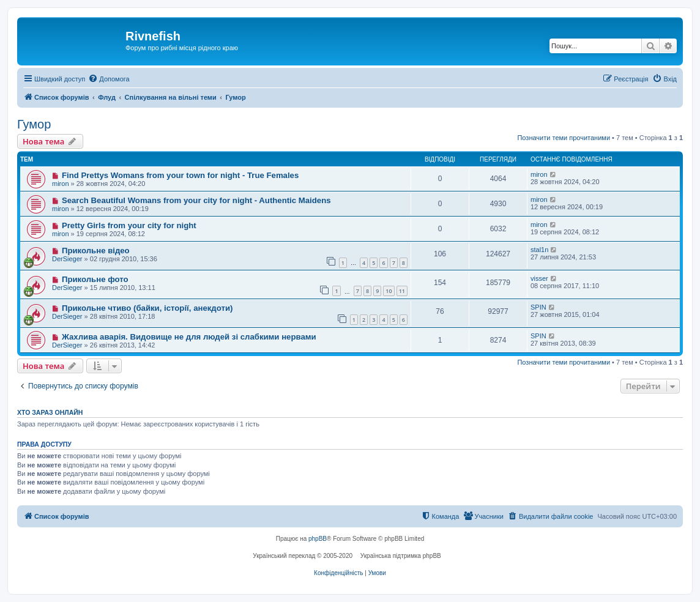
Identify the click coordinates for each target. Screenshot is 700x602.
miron (61, 184)
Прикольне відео (96, 251)
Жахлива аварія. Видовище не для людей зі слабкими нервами (189, 337)
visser (539, 278)
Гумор (34, 124)
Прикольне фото (95, 279)
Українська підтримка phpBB (401, 556)
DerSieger (67, 259)
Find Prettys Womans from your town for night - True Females (180, 175)
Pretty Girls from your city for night (129, 225)
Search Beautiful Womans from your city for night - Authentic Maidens (196, 200)
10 (389, 291)
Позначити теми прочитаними (564, 138)
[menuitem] (109, 79)
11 (402, 291)
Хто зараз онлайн (50, 412)
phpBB (318, 539)
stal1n (539, 250)
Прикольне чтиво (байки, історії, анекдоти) (147, 308)
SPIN (538, 307)
